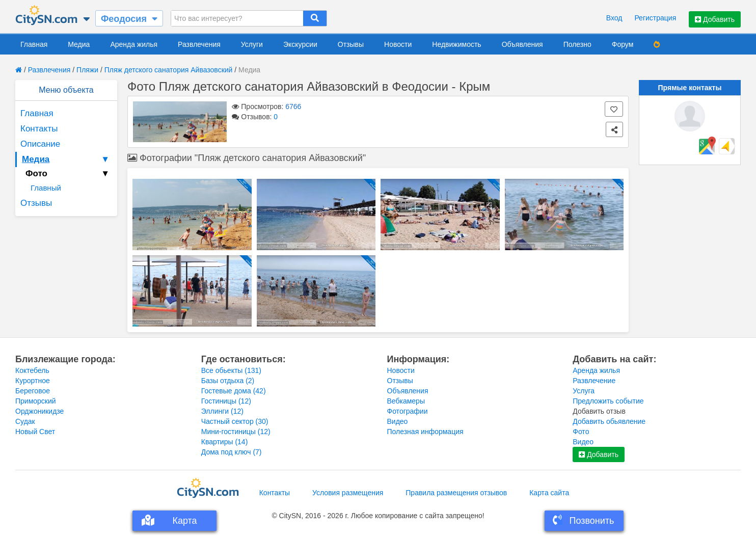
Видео (398, 421)
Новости (398, 44)
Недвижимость (456, 44)
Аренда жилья (134, 44)
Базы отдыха (228, 381)
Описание (40, 144)
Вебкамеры (406, 401)
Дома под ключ (232, 452)
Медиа (79, 44)
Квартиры (225, 442)
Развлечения (199, 44)
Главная (34, 44)
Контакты (39, 129)
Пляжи (87, 70)
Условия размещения (348, 493)
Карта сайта (549, 493)
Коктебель (32, 370)
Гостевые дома (234, 391)
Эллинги (222, 411)
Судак (25, 421)
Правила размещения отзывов (456, 493)
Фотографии (408, 411)
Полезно (577, 44)
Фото (581, 432)
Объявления (522, 44)
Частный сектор (235, 421)
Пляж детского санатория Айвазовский (169, 70)
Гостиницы (226, 401)
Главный (46, 188)
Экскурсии (300, 44)
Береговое (33, 391)
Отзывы (351, 44)
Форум (623, 44)
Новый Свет (35, 432)
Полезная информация (425, 432)
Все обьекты (231, 370)
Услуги (252, 44)
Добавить (715, 19)
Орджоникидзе (39, 411)
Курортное (33, 381)
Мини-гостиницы (236, 432)
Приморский (36, 401)
